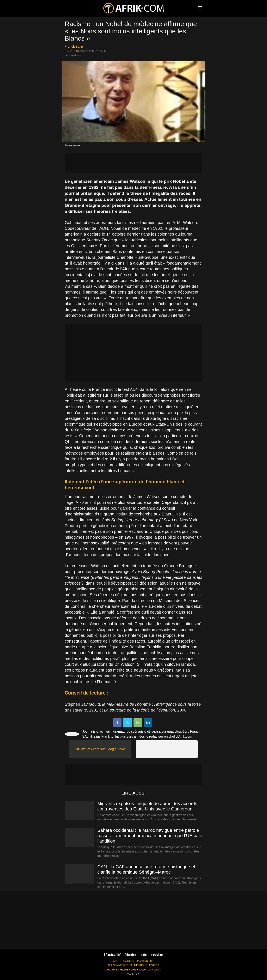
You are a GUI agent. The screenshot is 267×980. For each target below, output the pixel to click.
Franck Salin (74, 46)
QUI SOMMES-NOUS (120, 965)
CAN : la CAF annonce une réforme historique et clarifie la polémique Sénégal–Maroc (146, 869)
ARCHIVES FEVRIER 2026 (121, 970)
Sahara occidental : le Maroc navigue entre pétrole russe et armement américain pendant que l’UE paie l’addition (150, 836)
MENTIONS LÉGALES (147, 965)
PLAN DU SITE (146, 961)
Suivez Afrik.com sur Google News (100, 749)
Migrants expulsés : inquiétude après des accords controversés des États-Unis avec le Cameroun (147, 806)
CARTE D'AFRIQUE (124, 961)
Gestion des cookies (150, 970)
